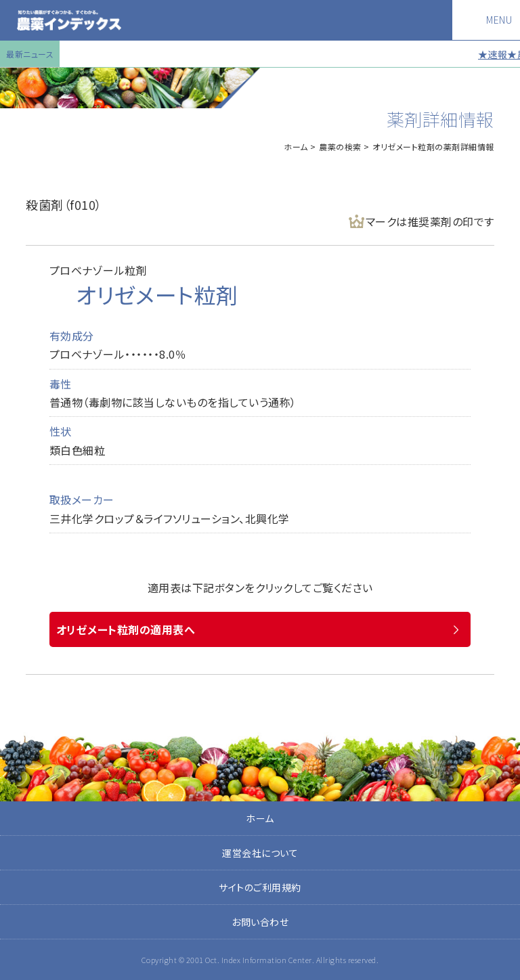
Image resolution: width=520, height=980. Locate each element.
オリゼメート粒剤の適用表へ (126, 629)
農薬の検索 (340, 147)
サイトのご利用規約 (260, 887)
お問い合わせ (260, 922)
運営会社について (260, 853)
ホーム (296, 147)
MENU (499, 20)
